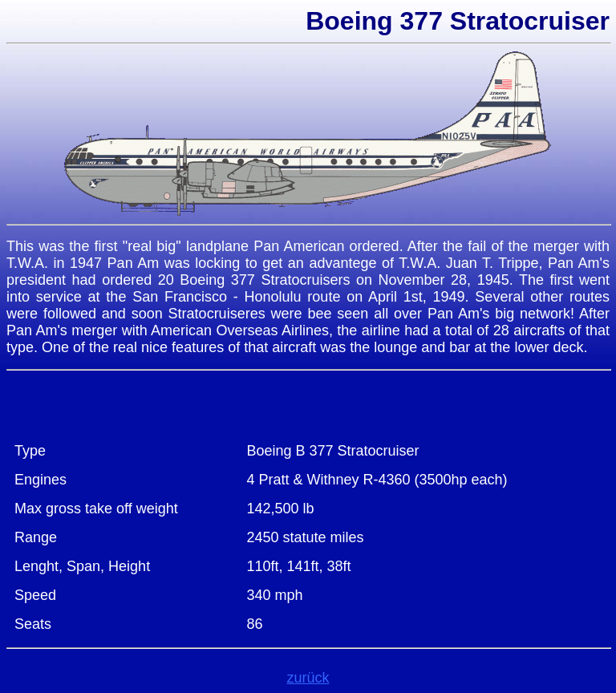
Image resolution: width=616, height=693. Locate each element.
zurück (308, 678)
